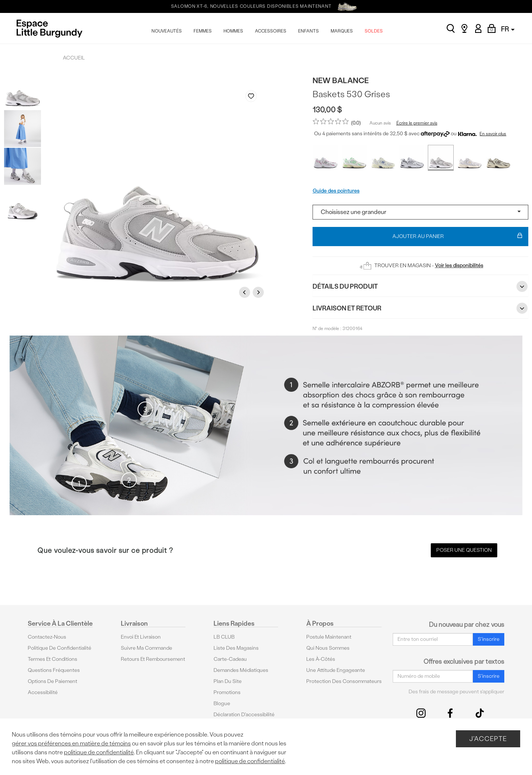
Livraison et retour (420, 308)
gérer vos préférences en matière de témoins (71, 743)
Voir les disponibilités (459, 266)
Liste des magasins (236, 648)
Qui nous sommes (328, 648)
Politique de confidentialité (59, 648)
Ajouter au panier (458, 237)
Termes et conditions (52, 659)
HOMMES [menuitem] (233, 31)
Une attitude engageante (336, 670)
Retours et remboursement (153, 659)
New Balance (341, 80)
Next (259, 292)
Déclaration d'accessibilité (244, 715)
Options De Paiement (52, 681)
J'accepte (488, 739)
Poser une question (464, 550)
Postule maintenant (329, 637)
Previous (246, 292)
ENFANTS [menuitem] (308, 31)
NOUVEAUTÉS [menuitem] (167, 31)
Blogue (222, 703)
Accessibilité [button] (43, 692)
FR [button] (508, 29)
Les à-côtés (321, 659)
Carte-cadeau (230, 659)
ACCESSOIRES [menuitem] (271, 31)
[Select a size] (420, 212)
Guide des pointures (336, 191)
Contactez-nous (47, 637)
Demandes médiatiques (241, 670)
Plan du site (228, 681)
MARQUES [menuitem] (342, 31)
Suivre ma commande (146, 648)
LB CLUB (224, 637)
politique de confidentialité (99, 752)
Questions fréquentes (54, 670)
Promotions (227, 692)
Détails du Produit (420, 286)
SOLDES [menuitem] (374, 31)
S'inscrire (489, 639)
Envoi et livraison (141, 637)
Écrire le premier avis (417, 123)
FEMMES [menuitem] (203, 31)
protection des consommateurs (344, 681)
